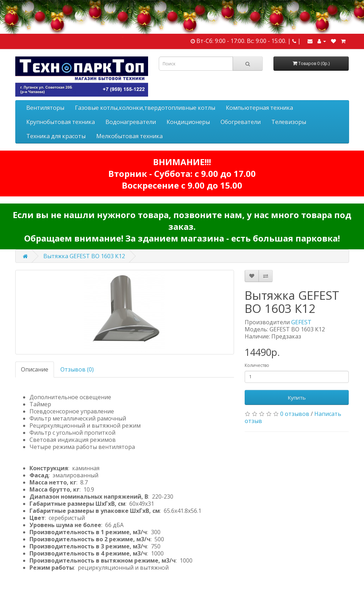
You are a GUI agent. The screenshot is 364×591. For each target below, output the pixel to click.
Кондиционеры (188, 122)
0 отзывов (295, 414)
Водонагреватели (131, 122)
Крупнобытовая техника (61, 122)
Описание (35, 369)
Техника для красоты (56, 136)
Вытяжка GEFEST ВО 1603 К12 (84, 256)
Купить (297, 397)
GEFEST (301, 322)
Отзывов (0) (77, 369)
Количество (257, 365)
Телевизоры (289, 122)
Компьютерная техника (259, 108)
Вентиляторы (45, 108)
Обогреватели (241, 122)
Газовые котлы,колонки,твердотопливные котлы (145, 108)
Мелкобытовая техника (129, 136)
